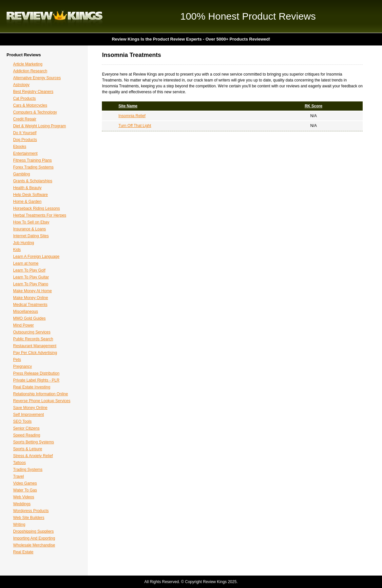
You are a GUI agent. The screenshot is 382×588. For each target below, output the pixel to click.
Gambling (21, 174)
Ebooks (20, 147)
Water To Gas (25, 490)
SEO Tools (22, 421)
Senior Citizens (26, 428)
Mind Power (23, 325)
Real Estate (23, 552)
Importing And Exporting (34, 538)
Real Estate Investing (32, 387)
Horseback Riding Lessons (37, 208)
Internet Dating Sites (31, 236)
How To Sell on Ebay (31, 222)
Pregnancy (22, 366)
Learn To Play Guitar (31, 277)
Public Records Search (33, 339)
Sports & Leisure (28, 449)
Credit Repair (25, 119)
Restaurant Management (35, 346)
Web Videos (24, 497)
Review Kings (55, 16)
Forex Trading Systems (33, 167)
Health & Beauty (27, 188)
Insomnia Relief (132, 116)
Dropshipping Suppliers (33, 531)
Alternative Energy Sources (37, 78)
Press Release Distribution (36, 373)
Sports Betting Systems (34, 442)
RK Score (314, 106)
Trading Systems (28, 470)
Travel (19, 476)
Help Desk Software (30, 195)
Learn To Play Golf (29, 270)
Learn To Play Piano (31, 284)
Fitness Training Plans (32, 160)
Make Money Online (31, 298)
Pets (17, 360)
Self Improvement (29, 415)
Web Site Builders (29, 518)
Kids (17, 250)
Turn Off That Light (135, 126)
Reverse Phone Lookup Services (42, 401)
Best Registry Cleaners (33, 92)
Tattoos (19, 463)
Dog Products (25, 140)
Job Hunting (24, 243)
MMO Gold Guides (29, 318)
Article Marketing (28, 64)
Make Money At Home (32, 291)
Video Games (25, 483)
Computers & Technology (35, 112)
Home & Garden (27, 202)
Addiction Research (30, 71)
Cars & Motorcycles (30, 105)
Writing (19, 525)
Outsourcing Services (32, 332)
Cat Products (24, 98)
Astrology (21, 85)
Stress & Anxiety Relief (33, 456)
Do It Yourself (25, 133)
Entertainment (25, 153)
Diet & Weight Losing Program (39, 126)
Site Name (128, 106)
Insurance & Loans (29, 229)
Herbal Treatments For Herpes (40, 215)
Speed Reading (27, 435)
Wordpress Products (31, 511)
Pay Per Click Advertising (35, 353)
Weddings (22, 504)
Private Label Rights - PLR (36, 380)
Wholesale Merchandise (34, 545)
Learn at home (26, 263)
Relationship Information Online (40, 394)
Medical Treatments (30, 305)
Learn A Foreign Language (36, 257)
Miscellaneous (26, 312)
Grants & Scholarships (33, 181)
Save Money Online (30, 408)
